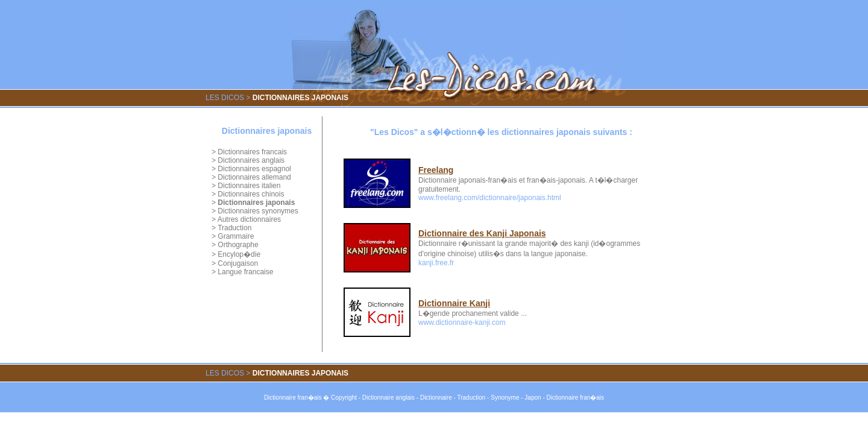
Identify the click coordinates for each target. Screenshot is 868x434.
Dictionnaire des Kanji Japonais (482, 233)
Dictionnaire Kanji (454, 303)
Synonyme (505, 398)
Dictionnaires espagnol (254, 169)
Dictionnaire (436, 398)
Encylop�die (239, 254)
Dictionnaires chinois (251, 194)
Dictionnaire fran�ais (293, 398)
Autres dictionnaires (249, 219)
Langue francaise (245, 272)
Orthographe (238, 245)
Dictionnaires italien (249, 186)
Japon (533, 398)
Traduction (234, 228)
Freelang (436, 170)
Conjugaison (238, 263)
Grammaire (236, 236)
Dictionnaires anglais (251, 160)
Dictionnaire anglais (388, 398)
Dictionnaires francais (252, 152)
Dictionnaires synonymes (258, 211)
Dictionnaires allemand (254, 177)
